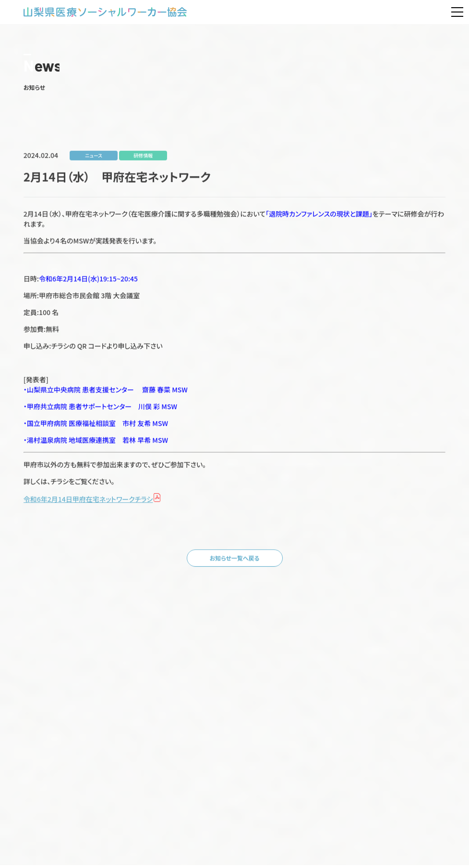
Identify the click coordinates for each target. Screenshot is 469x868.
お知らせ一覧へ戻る (235, 563)
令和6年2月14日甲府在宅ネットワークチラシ (88, 504)
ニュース (94, 161)
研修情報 (143, 161)
